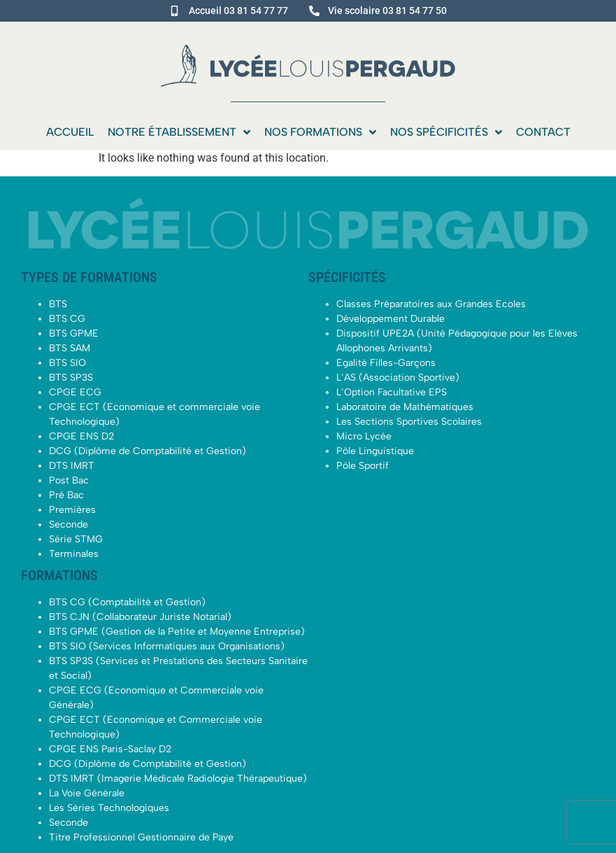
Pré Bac (66, 495)
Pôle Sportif (363, 466)
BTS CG (67, 319)
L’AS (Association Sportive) (398, 378)
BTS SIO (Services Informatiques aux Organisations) (167, 646)
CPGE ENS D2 (81, 436)
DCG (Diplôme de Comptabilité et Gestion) (148, 451)
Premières (72, 510)
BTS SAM (70, 348)
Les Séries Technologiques (109, 808)
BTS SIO (67, 363)
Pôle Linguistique (375, 451)
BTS (58, 304)
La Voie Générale (87, 793)
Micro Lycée (364, 436)
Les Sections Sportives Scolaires (409, 422)
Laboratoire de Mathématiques (405, 407)
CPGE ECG (75, 392)
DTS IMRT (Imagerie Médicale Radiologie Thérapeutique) (178, 778)
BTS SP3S (71, 378)
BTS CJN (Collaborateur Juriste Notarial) (140, 617)
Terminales (74, 554)
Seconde (69, 524)
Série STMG (76, 539)
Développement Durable (391, 319)
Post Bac (69, 480)
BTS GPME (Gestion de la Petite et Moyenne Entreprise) (177, 632)
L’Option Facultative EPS (392, 392)
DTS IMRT (72, 466)
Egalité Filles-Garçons (386, 363)
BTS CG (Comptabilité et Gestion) (127, 602)
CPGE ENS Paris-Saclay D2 (110, 749)
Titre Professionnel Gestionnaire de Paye (141, 837)
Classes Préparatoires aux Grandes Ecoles (431, 304)
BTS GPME (74, 333)
